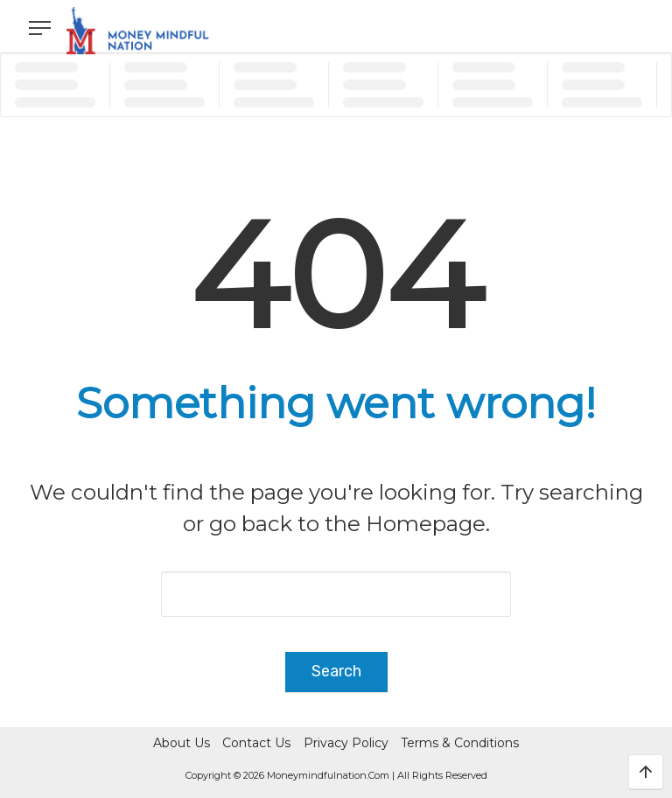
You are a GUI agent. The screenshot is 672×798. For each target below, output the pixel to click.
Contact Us (256, 743)
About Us (182, 743)
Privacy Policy (346, 743)
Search (336, 671)
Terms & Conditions (460, 743)
